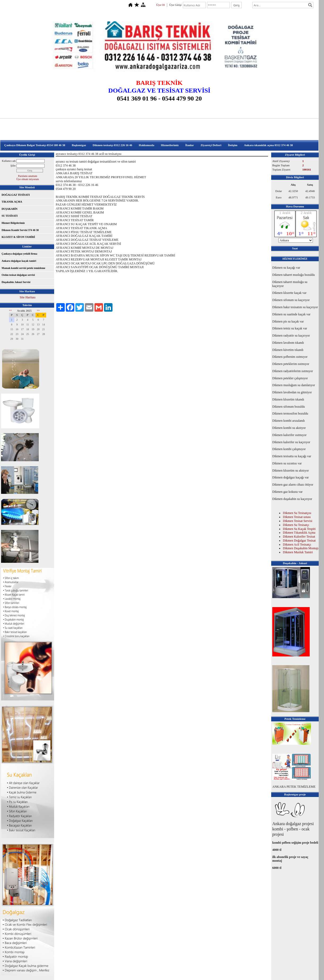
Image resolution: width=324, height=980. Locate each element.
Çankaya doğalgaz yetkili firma (19, 254)
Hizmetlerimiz (170, 145)
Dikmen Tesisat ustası (297, 517)
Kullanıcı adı (9, 161)
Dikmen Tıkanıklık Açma (299, 533)
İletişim (233, 145)
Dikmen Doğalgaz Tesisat (299, 541)
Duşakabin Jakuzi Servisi (16, 282)
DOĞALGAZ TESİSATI (16, 195)
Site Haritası (28, 297)
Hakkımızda (146, 145)
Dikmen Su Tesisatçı (296, 525)
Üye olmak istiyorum (28, 179)
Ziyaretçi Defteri (211, 145)
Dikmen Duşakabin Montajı (301, 548)
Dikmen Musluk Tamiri (298, 552)
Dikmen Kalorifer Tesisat (299, 537)
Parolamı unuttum (28, 176)
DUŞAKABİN (10, 209)
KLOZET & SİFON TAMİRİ (18, 237)
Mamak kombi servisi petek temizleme (23, 268)
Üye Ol (161, 5)
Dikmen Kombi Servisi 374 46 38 (20, 230)
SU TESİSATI (10, 216)
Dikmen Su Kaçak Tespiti (299, 529)
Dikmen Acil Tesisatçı (297, 545)
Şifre (13, 166)
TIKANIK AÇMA (12, 202)
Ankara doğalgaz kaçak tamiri (19, 261)
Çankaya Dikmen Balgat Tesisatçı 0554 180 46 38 (35, 145)
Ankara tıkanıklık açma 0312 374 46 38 (269, 145)
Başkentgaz (79, 145)
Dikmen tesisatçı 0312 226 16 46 (112, 145)
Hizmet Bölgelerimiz (13, 223)
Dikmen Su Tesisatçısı (297, 513)
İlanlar (189, 145)
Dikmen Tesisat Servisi (298, 521)
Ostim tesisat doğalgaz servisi (18, 275)
